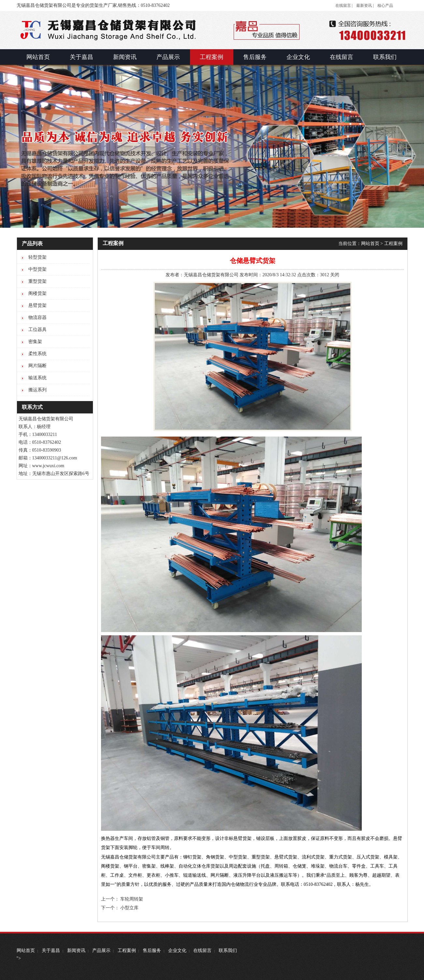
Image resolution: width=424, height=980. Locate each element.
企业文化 (177, 951)
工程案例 (393, 244)
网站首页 (370, 244)
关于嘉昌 (51, 951)
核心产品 (385, 6)
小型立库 (129, 908)
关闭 (335, 275)
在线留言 (202, 951)
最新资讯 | (365, 6)
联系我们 (228, 951)
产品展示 (101, 951)
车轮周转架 (132, 899)
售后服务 (152, 951)
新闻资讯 (76, 951)
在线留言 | (344, 6)
